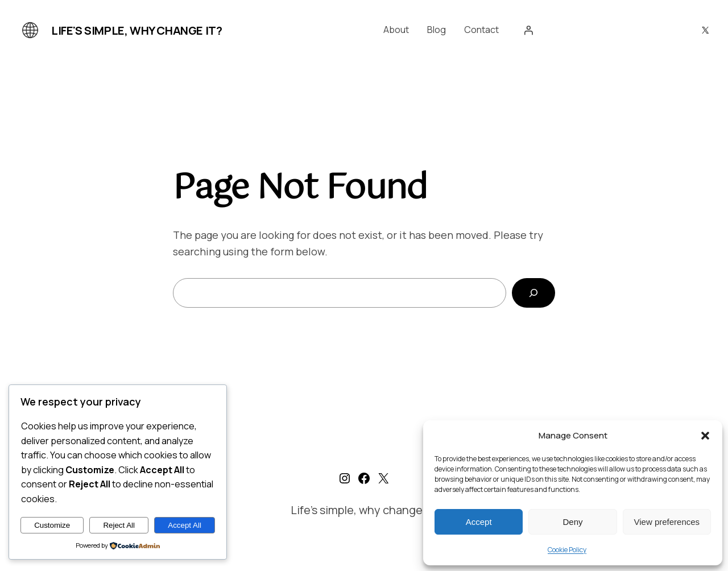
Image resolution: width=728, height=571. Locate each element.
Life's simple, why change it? (136, 30)
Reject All (119, 525)
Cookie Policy (567, 550)
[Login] (528, 30)
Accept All (185, 525)
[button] (705, 436)
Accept (479, 522)
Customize (52, 525)
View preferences (667, 522)
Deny (572, 522)
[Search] (533, 293)
